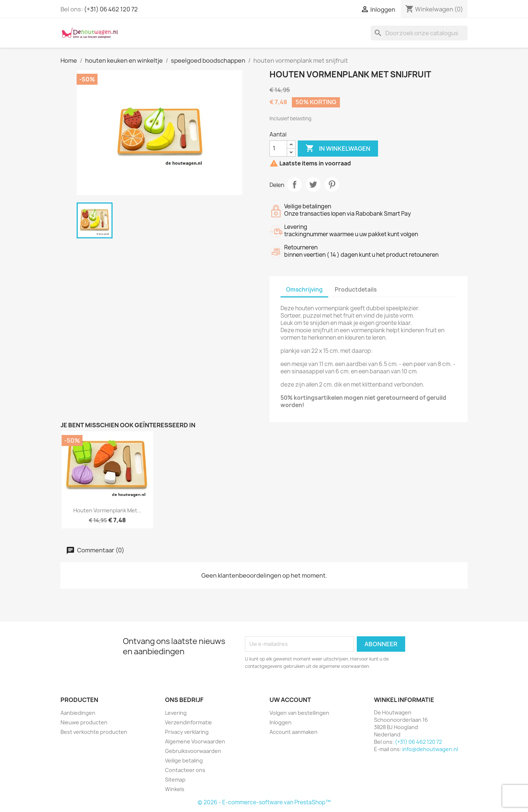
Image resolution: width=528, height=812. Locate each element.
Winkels (175, 789)
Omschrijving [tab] (304, 290)
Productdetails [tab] (356, 290)
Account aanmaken (294, 732)
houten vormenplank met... (107, 510)
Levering (176, 713)
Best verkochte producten (94, 732)
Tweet (313, 184)
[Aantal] (278, 149)
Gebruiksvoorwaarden (193, 751)
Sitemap (175, 780)
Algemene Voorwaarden (195, 741)
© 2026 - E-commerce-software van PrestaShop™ (264, 802)
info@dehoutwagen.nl (430, 749)
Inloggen (280, 722)
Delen (294, 184)
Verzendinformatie (188, 722)
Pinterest (332, 184)
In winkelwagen (338, 149)
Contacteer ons (185, 770)
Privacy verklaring (187, 732)
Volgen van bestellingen (299, 713)
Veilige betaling (184, 760)
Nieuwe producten (84, 722)
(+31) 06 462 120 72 (111, 9)
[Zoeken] (419, 33)
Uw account (290, 700)
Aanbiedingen (78, 713)
